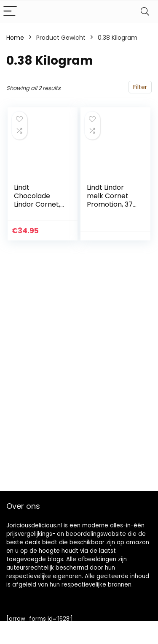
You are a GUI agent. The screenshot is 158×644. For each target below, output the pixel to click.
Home (15, 38)
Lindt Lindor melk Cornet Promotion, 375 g (112, 200)
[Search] (145, 12)
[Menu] (10, 12)
